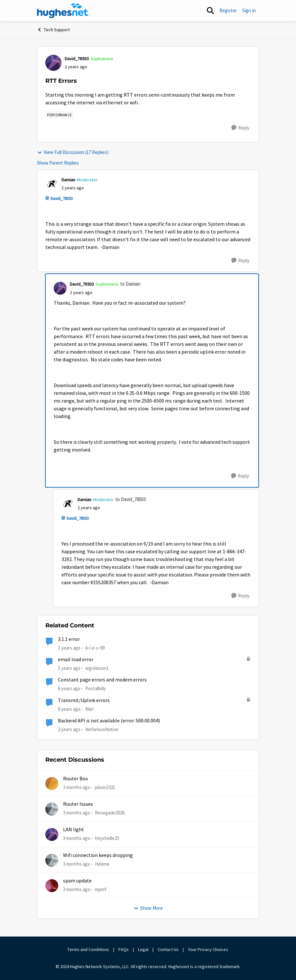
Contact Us (168, 949)
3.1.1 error (69, 639)
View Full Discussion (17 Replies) (73, 152)
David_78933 (61, 199)
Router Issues (78, 804)
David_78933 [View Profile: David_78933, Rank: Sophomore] (77, 59)
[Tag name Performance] (60, 115)
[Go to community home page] (63, 11)
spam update (77, 881)
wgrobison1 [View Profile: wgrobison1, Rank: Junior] (97, 668)
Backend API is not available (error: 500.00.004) (109, 721)
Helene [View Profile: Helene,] (102, 864)
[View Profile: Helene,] (52, 860)
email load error (76, 660)
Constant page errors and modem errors (102, 680)
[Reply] (240, 128)
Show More (148, 908)
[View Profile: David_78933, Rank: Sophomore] (53, 63)
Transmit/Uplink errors (84, 700)
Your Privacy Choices (208, 949)
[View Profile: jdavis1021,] (52, 784)
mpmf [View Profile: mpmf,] (101, 889)
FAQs (124, 949)
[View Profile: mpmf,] (52, 886)
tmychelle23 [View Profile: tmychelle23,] (107, 838)
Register (228, 10)
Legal (143, 949)
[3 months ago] (77, 787)
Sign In (249, 10)
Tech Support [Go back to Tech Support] (53, 30)
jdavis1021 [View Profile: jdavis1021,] (105, 787)
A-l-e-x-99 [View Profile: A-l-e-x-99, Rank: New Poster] (95, 648)
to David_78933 (130, 499)
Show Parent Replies (58, 163)
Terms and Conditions (88, 949)
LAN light (74, 830)
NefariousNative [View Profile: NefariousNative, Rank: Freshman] (102, 729)
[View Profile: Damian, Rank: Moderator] (52, 184)
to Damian (130, 284)
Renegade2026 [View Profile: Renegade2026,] (110, 813)
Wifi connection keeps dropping (98, 855)
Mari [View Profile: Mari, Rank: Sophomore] (89, 709)
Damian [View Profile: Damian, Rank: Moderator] (68, 180)
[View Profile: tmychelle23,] (52, 834)
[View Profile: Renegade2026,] (52, 809)
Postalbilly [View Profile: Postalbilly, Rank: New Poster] (96, 688)
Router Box (75, 779)
